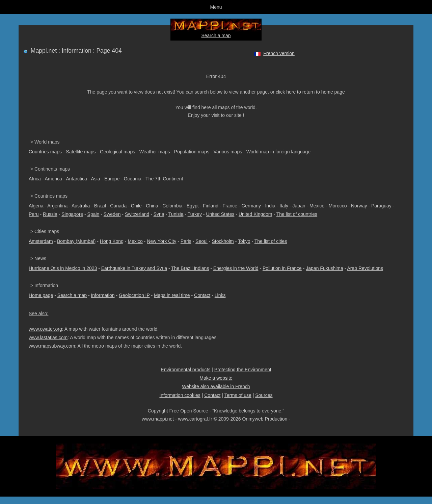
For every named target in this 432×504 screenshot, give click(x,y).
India (270, 206)
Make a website (216, 378)
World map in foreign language (278, 152)
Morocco (338, 206)
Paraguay (381, 206)
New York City (161, 241)
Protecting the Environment (243, 370)
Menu (216, 7)
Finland (211, 206)
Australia (81, 206)
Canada (118, 206)
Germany (251, 206)
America (53, 179)
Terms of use (238, 395)
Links (220, 295)
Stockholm (223, 241)
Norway (359, 206)
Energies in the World (236, 268)
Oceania (133, 179)
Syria (159, 214)
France (230, 206)
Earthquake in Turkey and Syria (134, 268)
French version (279, 53)
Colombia (172, 206)
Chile (136, 206)
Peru (34, 214)
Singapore (72, 214)
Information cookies (180, 395)
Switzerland (137, 214)
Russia (50, 214)
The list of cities (271, 241)
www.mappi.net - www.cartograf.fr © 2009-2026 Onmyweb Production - (216, 419)
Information (103, 295)
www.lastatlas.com (48, 337)
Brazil (100, 206)
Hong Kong (112, 241)
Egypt (193, 206)
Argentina (57, 206)
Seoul (201, 241)
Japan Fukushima (325, 268)
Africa (35, 179)
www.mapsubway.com (52, 346)
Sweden (112, 214)
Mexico (317, 206)
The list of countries (297, 214)
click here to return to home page (310, 92)
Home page (41, 295)
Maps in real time (172, 295)
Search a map (216, 35)
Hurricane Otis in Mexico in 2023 (63, 268)
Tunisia (176, 214)
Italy (284, 206)
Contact (202, 295)
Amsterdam (41, 241)
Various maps (228, 152)
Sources (264, 395)
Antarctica (77, 179)
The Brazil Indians (190, 268)
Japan (299, 206)
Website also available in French (216, 386)
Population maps (192, 152)
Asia (95, 179)
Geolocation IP (134, 295)
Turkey (195, 214)
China (152, 206)
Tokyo (244, 241)
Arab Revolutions (365, 268)
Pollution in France (282, 268)
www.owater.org (45, 329)
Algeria (36, 206)
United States (220, 214)
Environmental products (185, 370)
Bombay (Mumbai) (76, 241)
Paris (186, 241)
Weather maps (155, 152)
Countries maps (45, 152)
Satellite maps (81, 152)
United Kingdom (255, 214)
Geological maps (117, 152)
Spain (93, 214)
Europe (112, 179)
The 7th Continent (164, 179)
